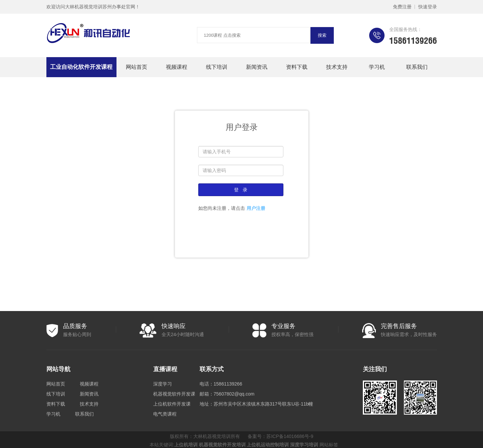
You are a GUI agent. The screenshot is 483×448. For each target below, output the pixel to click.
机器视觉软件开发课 (174, 394)
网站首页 (137, 67)
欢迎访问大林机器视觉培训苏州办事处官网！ (93, 7)
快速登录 (428, 7)
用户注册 (256, 208)
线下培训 (217, 67)
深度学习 (163, 384)
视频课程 (177, 67)
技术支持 (337, 67)
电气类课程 (165, 414)
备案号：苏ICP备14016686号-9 (280, 436)
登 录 (241, 190)
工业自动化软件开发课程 (81, 67)
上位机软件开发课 (172, 404)
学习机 (377, 67)
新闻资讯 (257, 67)
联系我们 (417, 67)
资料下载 (297, 67)
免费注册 (402, 7)
